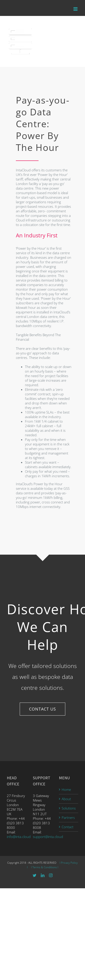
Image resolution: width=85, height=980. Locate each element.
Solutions (69, 808)
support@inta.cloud (48, 837)
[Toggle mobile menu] (76, 9)
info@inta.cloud (19, 837)
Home (66, 790)
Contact (68, 827)
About (66, 799)
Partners (68, 818)
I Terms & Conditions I (44, 867)
